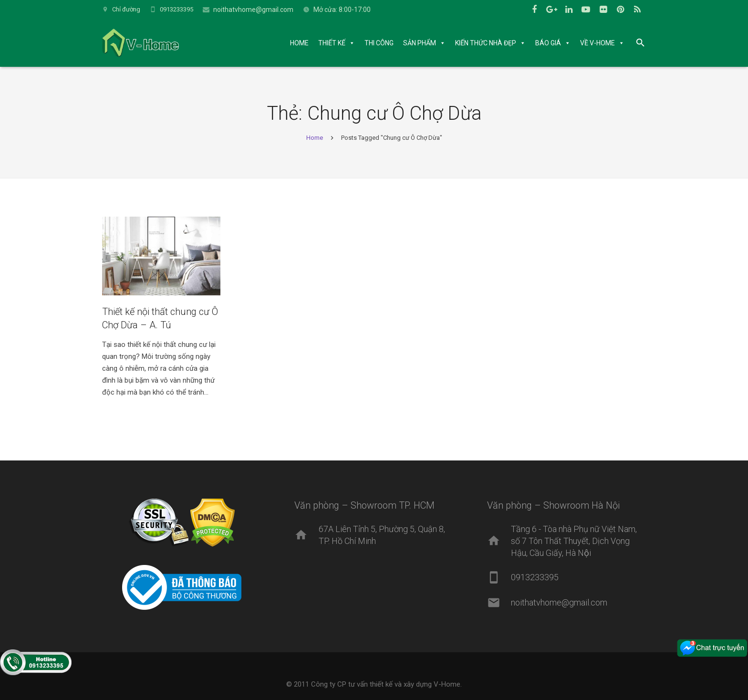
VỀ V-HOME (597, 43)
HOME (299, 43)
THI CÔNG (379, 43)
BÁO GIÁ (548, 43)
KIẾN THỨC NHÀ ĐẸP (486, 43)
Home (315, 138)
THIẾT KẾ (332, 43)
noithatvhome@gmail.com (253, 10)
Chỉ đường (126, 9)
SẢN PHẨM (420, 43)
